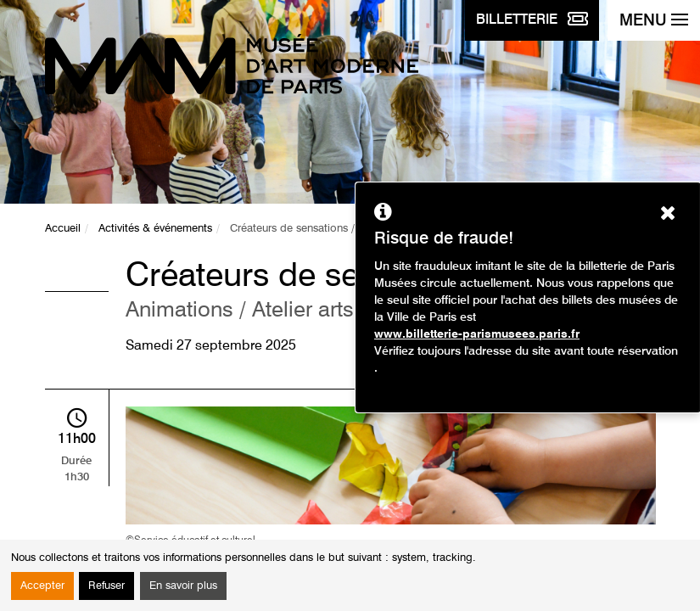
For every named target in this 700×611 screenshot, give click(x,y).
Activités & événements (155, 229)
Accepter (42, 586)
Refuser (106, 586)
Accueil (63, 229)
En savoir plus (183, 586)
